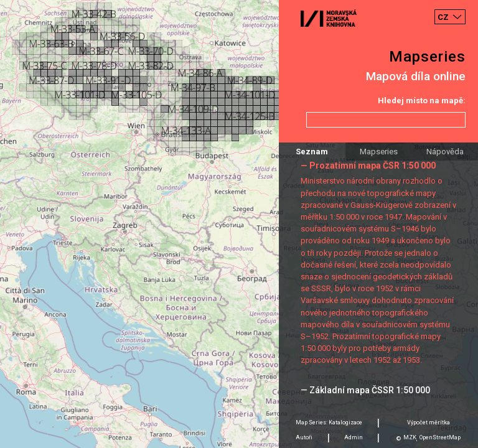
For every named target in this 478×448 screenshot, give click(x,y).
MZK (410, 437)
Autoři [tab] (304, 437)
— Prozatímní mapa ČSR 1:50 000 (368, 166)
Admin (354, 437)
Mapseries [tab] (379, 152)
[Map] (239, 224)
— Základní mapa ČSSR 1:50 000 (365, 390)
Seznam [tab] (312, 152)
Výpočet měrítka (429, 422)
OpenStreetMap (440, 437)
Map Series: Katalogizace (329, 422)
